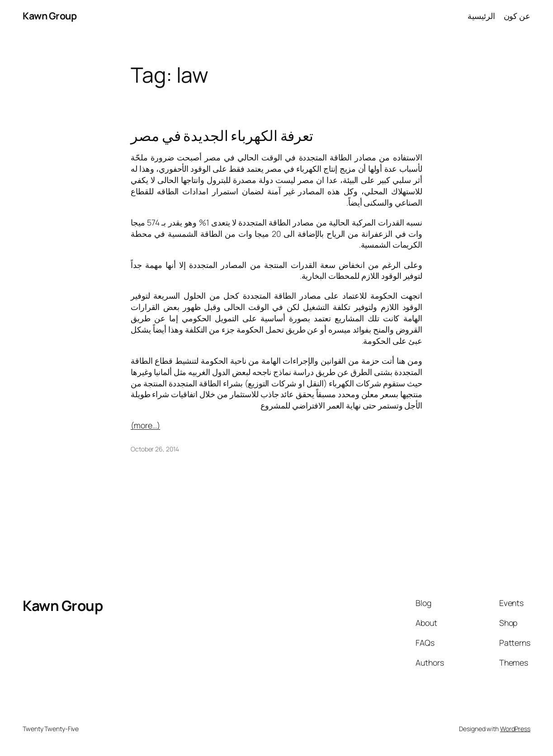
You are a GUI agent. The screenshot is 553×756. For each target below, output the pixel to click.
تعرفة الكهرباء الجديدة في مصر (222, 135)
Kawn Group (50, 16)
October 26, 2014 (155, 449)
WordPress (515, 729)
